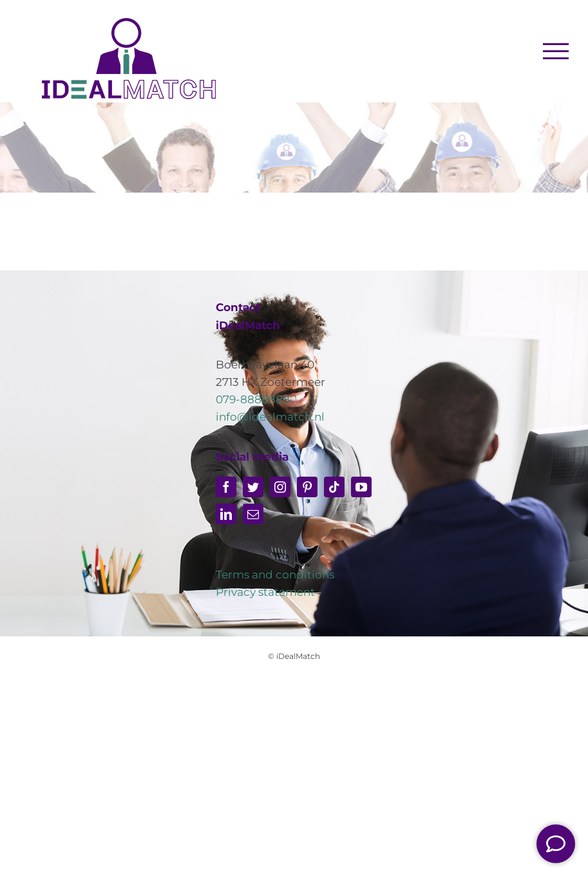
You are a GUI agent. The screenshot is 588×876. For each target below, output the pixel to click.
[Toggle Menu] (556, 51)
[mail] (253, 514)
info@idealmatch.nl (270, 417)
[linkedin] (226, 514)
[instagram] (280, 487)
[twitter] (253, 487)
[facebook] (226, 487)
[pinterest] (307, 487)
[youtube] (361, 487)
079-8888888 (253, 399)
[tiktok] (334, 487)
